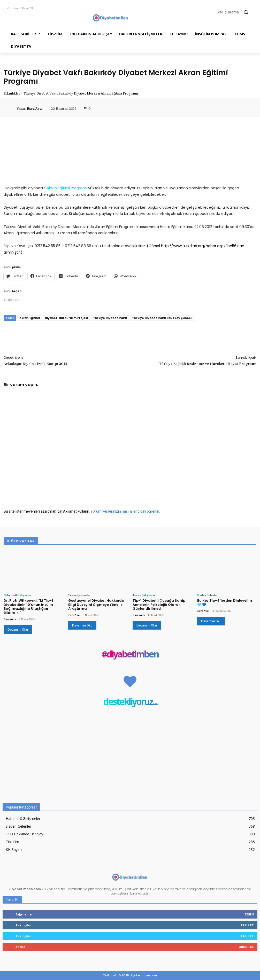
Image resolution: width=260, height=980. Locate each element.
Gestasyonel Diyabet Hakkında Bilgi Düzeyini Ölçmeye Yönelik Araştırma (96, 605)
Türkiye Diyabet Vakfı (110, 318)
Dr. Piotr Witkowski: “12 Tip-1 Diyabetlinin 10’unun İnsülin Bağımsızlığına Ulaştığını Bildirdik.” (28, 607)
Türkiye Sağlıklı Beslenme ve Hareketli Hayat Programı (208, 363)
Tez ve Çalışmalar (79, 595)
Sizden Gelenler (207, 595)
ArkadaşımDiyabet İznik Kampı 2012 (35, 363)
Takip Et (247, 925)
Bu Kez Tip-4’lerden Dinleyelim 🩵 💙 (225, 603)
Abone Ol (246, 947)
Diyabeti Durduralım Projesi (66, 318)
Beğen (249, 914)
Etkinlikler (12, 93)
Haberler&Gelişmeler (17, 595)
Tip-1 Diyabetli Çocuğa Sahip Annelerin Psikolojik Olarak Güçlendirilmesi (159, 605)
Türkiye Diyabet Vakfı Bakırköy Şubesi (162, 318)
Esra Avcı (35, 108)
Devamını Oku (18, 629)
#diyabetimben (130, 654)
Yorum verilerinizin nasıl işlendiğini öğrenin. (125, 511)
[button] (235, 12)
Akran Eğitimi (30, 318)
